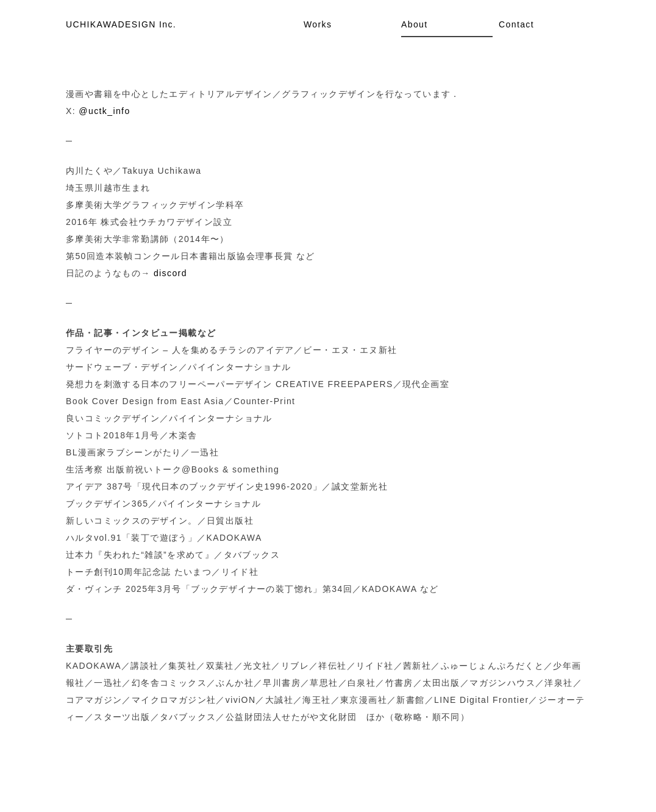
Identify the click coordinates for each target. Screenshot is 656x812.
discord (170, 273)
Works (318, 24)
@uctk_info (104, 111)
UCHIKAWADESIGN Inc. (121, 24)
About (415, 24)
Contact (516, 24)
